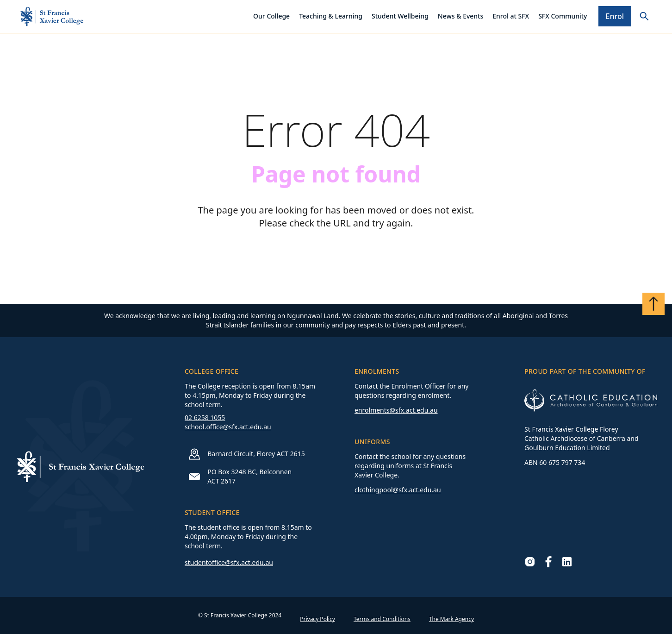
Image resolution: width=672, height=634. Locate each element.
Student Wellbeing (400, 16)
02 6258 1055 (205, 417)
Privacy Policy (317, 619)
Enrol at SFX (511, 16)
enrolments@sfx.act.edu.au (396, 410)
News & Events (460, 16)
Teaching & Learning (331, 16)
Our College (271, 16)
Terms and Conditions (382, 619)
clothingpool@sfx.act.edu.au (398, 490)
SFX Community (563, 16)
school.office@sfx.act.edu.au (228, 427)
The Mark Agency (451, 619)
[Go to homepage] (52, 16)
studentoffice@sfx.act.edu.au (229, 562)
